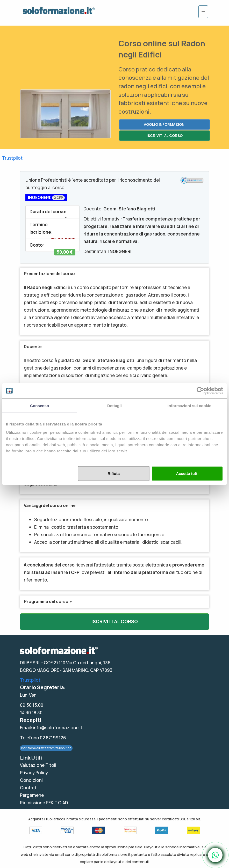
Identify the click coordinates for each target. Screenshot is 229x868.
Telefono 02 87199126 (43, 738)
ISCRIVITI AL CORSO (165, 135)
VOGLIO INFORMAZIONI (165, 124)
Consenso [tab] (40, 406)
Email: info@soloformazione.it (51, 728)
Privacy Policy (34, 773)
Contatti (29, 788)
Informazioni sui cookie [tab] (189, 406)
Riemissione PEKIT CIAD (44, 803)
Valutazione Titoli (38, 765)
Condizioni (31, 780)
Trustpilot (12, 158)
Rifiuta (114, 473)
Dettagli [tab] (115, 406)
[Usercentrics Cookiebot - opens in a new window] (200, 391)
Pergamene (32, 795)
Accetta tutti (187, 473)
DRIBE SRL (30, 663)
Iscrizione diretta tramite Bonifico (46, 748)
